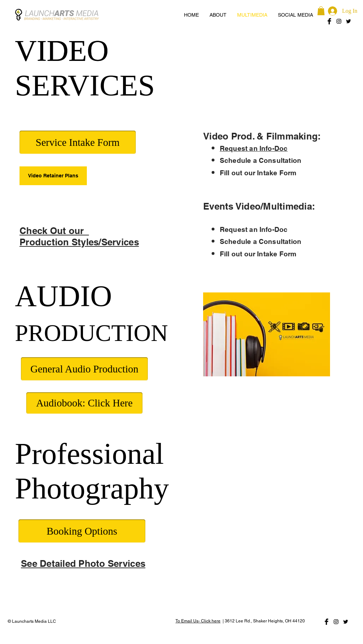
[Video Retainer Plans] (53, 176)
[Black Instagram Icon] (339, 21)
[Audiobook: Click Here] (84, 403)
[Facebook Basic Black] (329, 21)
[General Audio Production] (84, 369)
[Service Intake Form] (78, 142)
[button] (321, 11)
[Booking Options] (82, 531)
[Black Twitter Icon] (348, 21)
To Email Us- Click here (198, 621)
